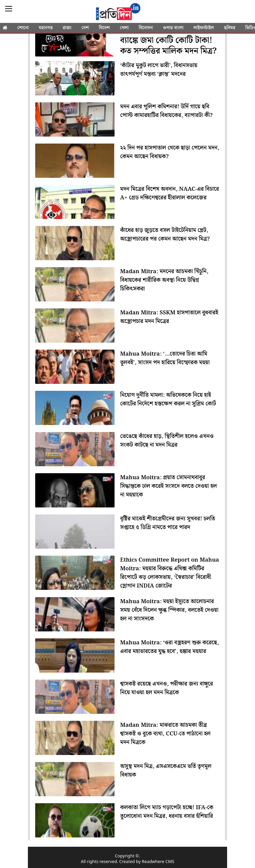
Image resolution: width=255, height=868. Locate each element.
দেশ (85, 28)
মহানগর (46, 28)
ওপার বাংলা (173, 28)
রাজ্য (67, 28)
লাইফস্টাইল (204, 28)
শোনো (23, 28)
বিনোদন (146, 28)
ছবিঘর (230, 28)
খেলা (124, 28)
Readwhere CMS (158, 862)
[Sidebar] (9, 9)
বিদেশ (104, 28)
